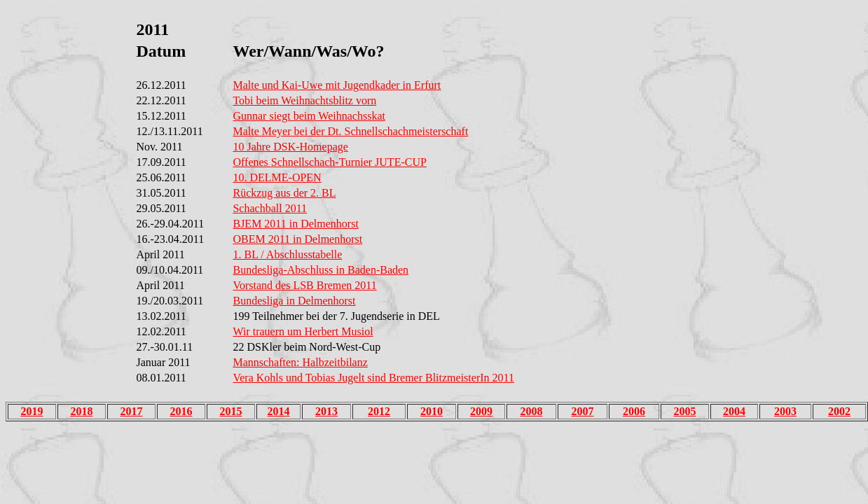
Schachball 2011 (270, 208)
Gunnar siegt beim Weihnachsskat (309, 116)
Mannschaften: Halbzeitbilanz (300, 362)
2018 (82, 411)
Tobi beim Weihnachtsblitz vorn (304, 100)
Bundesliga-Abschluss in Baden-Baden (321, 270)
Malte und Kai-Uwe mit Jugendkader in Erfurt (337, 85)
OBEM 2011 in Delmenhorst (297, 239)
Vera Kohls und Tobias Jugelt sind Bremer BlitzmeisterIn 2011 (373, 378)
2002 (839, 411)
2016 (181, 411)
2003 (785, 411)
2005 (685, 411)
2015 (231, 411)
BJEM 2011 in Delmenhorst (295, 224)
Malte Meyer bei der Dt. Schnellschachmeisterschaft (350, 131)
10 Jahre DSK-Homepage (290, 147)
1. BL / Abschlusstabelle (287, 254)
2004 (734, 411)
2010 (432, 411)
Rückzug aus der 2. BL (284, 193)
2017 (132, 411)
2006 (634, 411)
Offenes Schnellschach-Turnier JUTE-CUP (329, 162)
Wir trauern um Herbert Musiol (303, 331)
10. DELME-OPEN (277, 177)
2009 (481, 411)
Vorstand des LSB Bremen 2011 (304, 285)
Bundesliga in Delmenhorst (294, 301)
